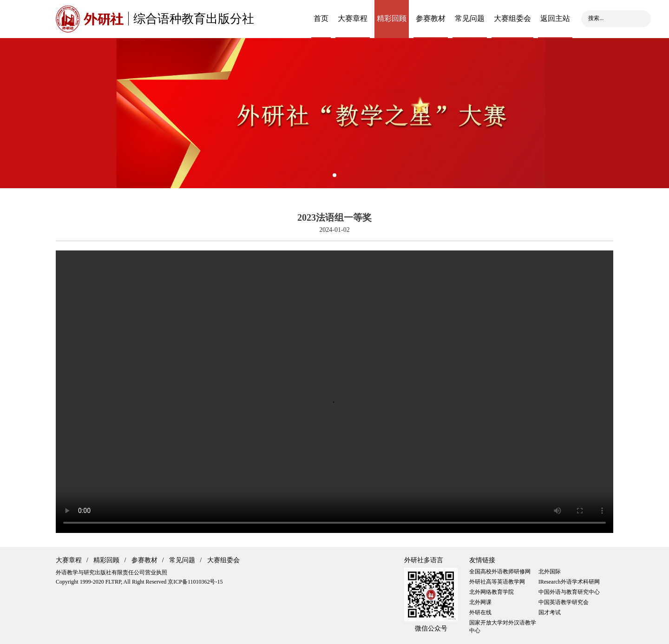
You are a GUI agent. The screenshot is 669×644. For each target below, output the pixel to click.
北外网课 (480, 602)
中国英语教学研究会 (564, 602)
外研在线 (480, 612)
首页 (321, 18)
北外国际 (550, 572)
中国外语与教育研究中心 (569, 592)
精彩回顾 (392, 18)
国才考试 (550, 612)
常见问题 (470, 18)
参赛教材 (431, 18)
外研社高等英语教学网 (497, 582)
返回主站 (555, 18)
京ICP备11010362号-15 (195, 582)
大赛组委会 (512, 18)
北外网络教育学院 (492, 592)
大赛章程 (353, 18)
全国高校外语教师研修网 (500, 572)
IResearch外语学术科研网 (569, 582)
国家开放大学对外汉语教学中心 (503, 627)
